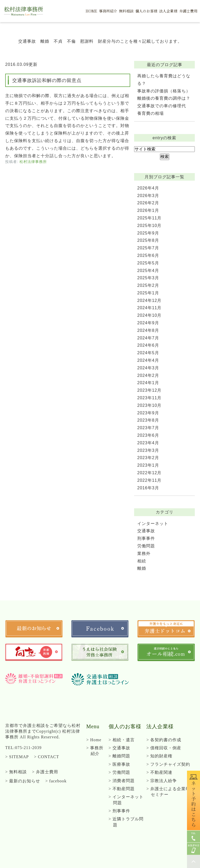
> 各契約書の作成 (164, 740)
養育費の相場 (151, 113)
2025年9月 (148, 233)
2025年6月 (148, 255)
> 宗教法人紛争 (162, 781)
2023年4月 (148, 443)
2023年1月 (148, 465)
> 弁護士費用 (45, 772)
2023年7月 (148, 428)
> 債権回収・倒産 (164, 748)
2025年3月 (148, 278)
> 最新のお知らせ (23, 781)
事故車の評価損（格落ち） (164, 91)
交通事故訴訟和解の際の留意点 (47, 80)
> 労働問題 (119, 772)
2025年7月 (148, 248)
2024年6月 (148, 345)
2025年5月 (148, 263)
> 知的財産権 (159, 756)
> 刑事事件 (119, 811)
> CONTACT (46, 757)
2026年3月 (148, 196)
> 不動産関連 (159, 772)
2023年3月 (148, 450)
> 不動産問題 (122, 789)
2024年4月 (148, 360)
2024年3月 (148, 368)
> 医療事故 (119, 764)
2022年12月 (149, 473)
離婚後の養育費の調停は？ (164, 98)
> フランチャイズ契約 (168, 764)
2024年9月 (148, 323)
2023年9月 (148, 413)
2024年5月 (148, 353)
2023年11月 (149, 398)
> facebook (56, 781)
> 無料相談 (16, 772)
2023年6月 (148, 435)
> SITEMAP (17, 757)
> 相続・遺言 (122, 740)
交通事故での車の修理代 (162, 106)
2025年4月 (148, 271)
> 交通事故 (119, 748)
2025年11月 (149, 218)
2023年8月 (148, 420)
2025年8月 (148, 240)
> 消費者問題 (122, 781)
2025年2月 (148, 285)
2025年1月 (148, 293)
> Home (94, 740)
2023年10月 (149, 405)
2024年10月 (149, 315)
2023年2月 (148, 458)
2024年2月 (148, 375)
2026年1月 (148, 210)
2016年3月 (148, 488)
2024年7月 (148, 338)
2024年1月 (148, 383)
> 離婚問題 (119, 756)
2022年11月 (149, 480)
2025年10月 (149, 226)
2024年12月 (149, 300)
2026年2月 (148, 203)
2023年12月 (149, 390)
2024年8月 (148, 330)
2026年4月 (148, 188)
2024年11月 (149, 308)
